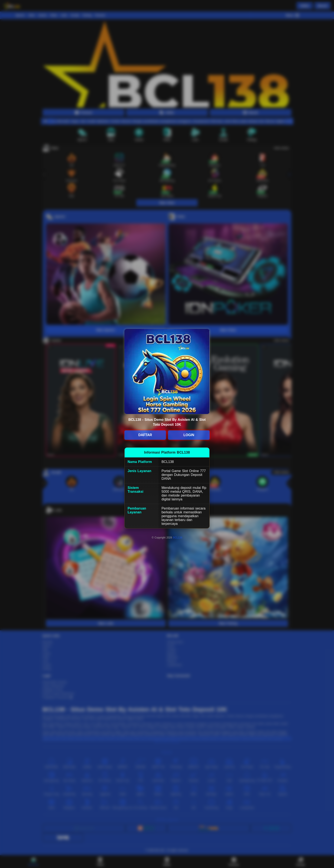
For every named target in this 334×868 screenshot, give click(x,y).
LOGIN (189, 435)
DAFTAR (145, 435)
